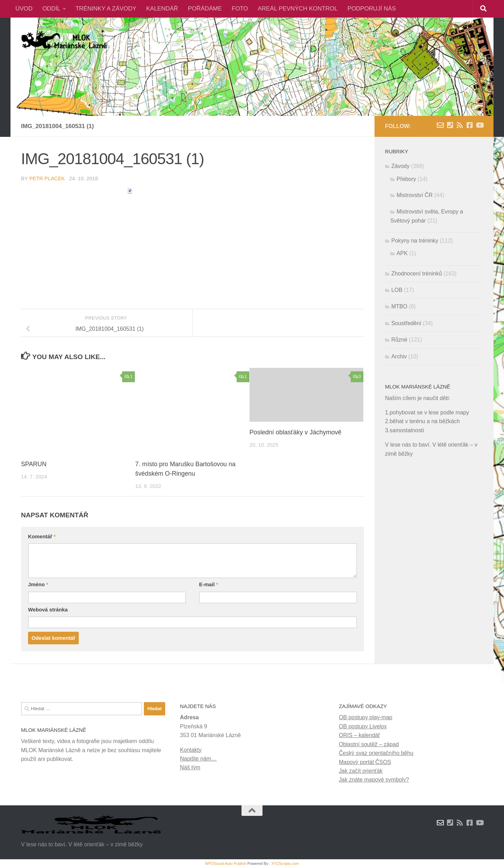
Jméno (38, 584)
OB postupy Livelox (363, 726)
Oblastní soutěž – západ (369, 744)
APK (402, 253)
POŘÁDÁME (205, 9)
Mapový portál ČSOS (365, 762)
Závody (400, 166)
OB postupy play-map (366, 717)
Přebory (406, 179)
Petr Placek (47, 178)
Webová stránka (48, 610)
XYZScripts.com (285, 863)
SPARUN (34, 464)
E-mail (209, 584)
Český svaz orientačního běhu (376, 753)
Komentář (42, 537)
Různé (399, 340)
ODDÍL (51, 9)
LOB (397, 290)
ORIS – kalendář (359, 735)
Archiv (399, 356)
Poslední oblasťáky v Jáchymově (296, 432)
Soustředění (406, 323)
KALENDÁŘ (162, 9)
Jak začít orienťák (361, 771)
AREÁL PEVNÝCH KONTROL (298, 9)
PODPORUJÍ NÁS (372, 9)
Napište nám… (198, 759)
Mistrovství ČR (415, 195)
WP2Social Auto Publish (226, 863)
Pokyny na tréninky (415, 241)
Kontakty (191, 750)
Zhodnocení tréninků (417, 274)
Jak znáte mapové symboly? (374, 780)
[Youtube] (479, 125)
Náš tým (190, 767)
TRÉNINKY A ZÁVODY (106, 9)
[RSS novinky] (460, 125)
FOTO (240, 9)
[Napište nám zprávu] (440, 125)
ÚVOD (24, 9)
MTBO (399, 306)
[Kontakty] (450, 125)
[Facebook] (470, 125)
